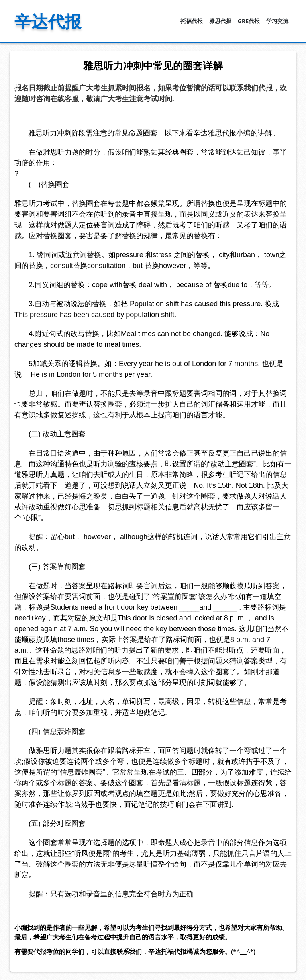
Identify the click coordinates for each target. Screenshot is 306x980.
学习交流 (277, 21)
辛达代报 (48, 21)
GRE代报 (249, 21)
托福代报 (192, 21)
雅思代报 (220, 21)
